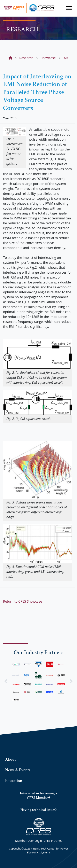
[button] (6, 681)
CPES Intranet (53, 841)
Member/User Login (29, 841)
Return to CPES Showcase (23, 601)
